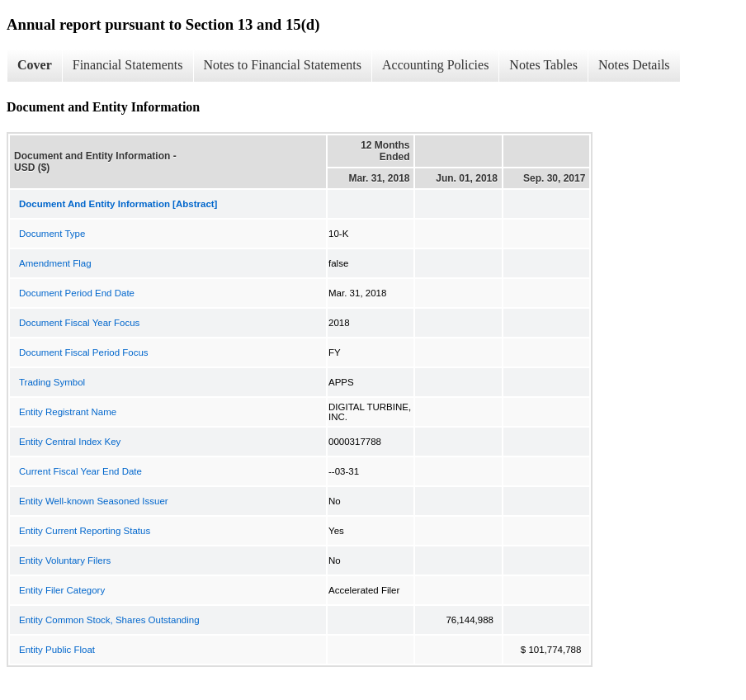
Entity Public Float (57, 650)
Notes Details (634, 65)
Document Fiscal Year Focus (79, 323)
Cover (35, 65)
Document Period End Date (77, 293)
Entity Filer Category (62, 590)
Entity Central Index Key (70, 442)
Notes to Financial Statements (283, 65)
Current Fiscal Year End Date (80, 471)
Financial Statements (128, 65)
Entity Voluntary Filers (65, 560)
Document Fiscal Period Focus (84, 352)
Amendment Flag (55, 263)
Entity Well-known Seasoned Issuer (94, 501)
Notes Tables (543, 65)
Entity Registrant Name (68, 412)
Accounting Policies (435, 65)
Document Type (52, 234)
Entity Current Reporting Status (85, 531)
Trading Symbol (52, 382)
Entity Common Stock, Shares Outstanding (109, 620)
